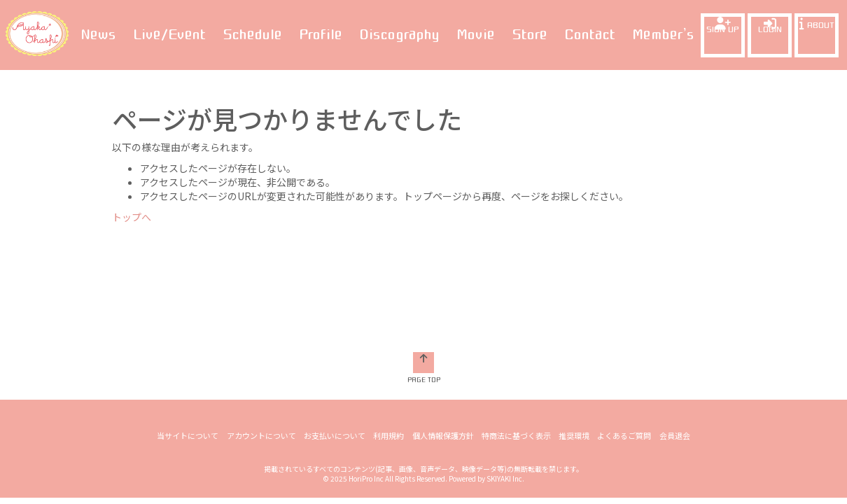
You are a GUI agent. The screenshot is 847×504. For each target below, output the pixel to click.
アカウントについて (262, 330)
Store (530, 34)
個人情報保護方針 (443, 330)
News (98, 34)
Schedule (252, 34)
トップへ (132, 217)
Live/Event (169, 34)
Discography (399, 34)
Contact (590, 34)
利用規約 (389, 330)
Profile (321, 34)
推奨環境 (574, 330)
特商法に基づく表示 (516, 330)
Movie (476, 34)
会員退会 (674, 330)
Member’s (663, 34)
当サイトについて (189, 330)
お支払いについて (335, 330)
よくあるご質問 (624, 330)
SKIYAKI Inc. (505, 373)
